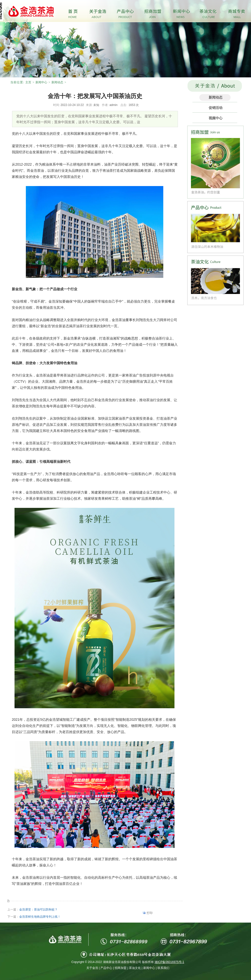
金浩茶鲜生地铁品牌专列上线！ (40, 917)
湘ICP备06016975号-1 (169, 962)
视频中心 (216, 118)
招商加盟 (121, 968)
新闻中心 (41, 82)
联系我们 (163, 968)
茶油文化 (135, 968)
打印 (150, 913)
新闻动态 (57, 82)
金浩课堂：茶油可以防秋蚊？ (38, 910)
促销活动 (216, 108)
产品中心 (106, 968)
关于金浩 (92, 968)
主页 (28, 82)
